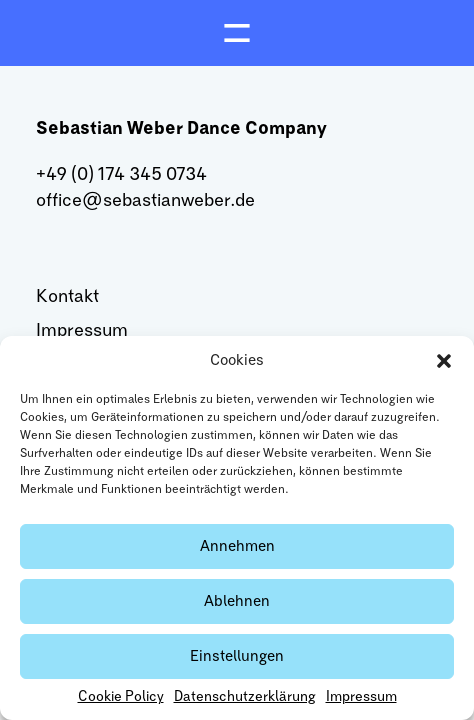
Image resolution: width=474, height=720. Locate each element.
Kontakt (67, 297)
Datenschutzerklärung (245, 697)
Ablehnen (237, 601)
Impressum (361, 697)
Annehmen (237, 546)
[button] (444, 361)
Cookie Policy (121, 697)
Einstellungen (237, 656)
